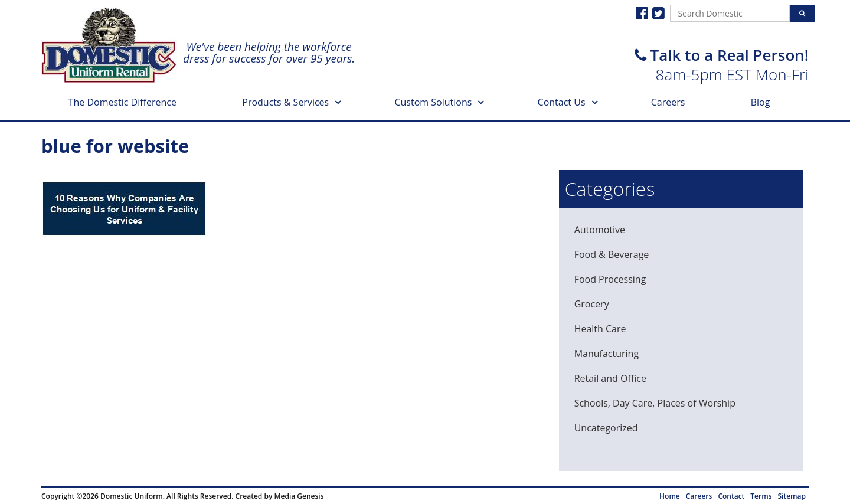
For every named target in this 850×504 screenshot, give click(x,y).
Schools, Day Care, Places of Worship (655, 403)
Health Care (600, 329)
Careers (668, 102)
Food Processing (610, 279)
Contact (731, 496)
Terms (761, 496)
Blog (761, 102)
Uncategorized (606, 428)
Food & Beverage (612, 254)
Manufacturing (607, 354)
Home (670, 496)
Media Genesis (299, 496)
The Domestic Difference (122, 102)
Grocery (592, 304)
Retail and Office (610, 378)
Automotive (600, 230)
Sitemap (792, 496)
